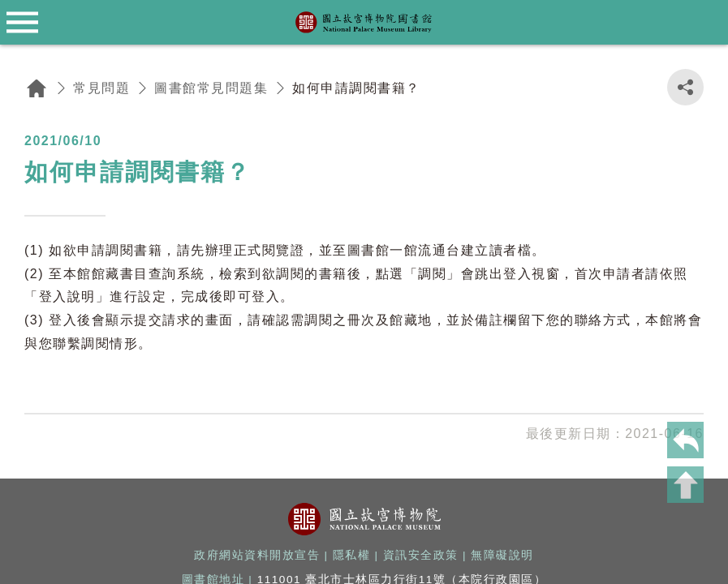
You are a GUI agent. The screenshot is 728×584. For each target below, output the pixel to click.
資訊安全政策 (421, 555)
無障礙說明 (502, 555)
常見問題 (101, 88)
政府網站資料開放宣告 (257, 555)
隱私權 (352, 555)
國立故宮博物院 (364, 519)
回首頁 (37, 88)
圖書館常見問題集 (211, 88)
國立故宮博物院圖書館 (364, 23)
